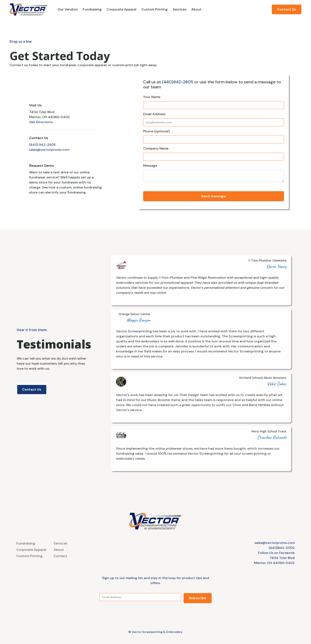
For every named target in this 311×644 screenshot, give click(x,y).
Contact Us (287, 9)
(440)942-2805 (178, 82)
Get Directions (41, 122)
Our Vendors (68, 9)
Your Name (152, 97)
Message (150, 166)
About (196, 9)
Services (179, 9)
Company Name (156, 148)
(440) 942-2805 (42, 145)
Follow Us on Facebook (276, 553)
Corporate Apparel (122, 9)
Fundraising (92, 9)
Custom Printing (155, 9)
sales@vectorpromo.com (49, 150)
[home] (29, 9)
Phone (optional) (156, 131)
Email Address (154, 114)
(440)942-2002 (282, 548)
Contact (60, 556)
